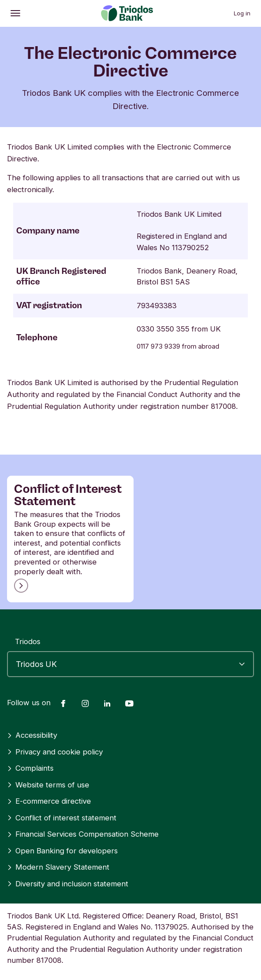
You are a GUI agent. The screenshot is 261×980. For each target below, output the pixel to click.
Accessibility (32, 735)
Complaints (30, 768)
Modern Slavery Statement (58, 867)
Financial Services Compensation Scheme (83, 834)
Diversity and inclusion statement (68, 884)
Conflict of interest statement (62, 818)
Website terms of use (48, 785)
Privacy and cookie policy (55, 752)
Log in (242, 13)
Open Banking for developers (62, 851)
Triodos (28, 641)
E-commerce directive (49, 801)
